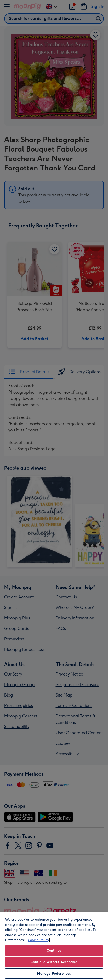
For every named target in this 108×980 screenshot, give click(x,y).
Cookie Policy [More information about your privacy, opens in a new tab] (38, 940)
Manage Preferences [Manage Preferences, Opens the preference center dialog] (54, 974)
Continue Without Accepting (54, 962)
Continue (54, 950)
